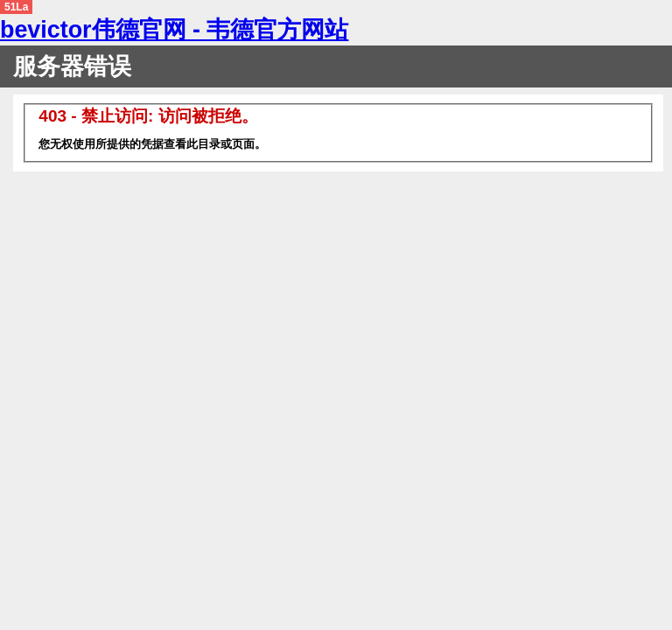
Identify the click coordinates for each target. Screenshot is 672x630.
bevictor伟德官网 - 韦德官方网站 (174, 30)
